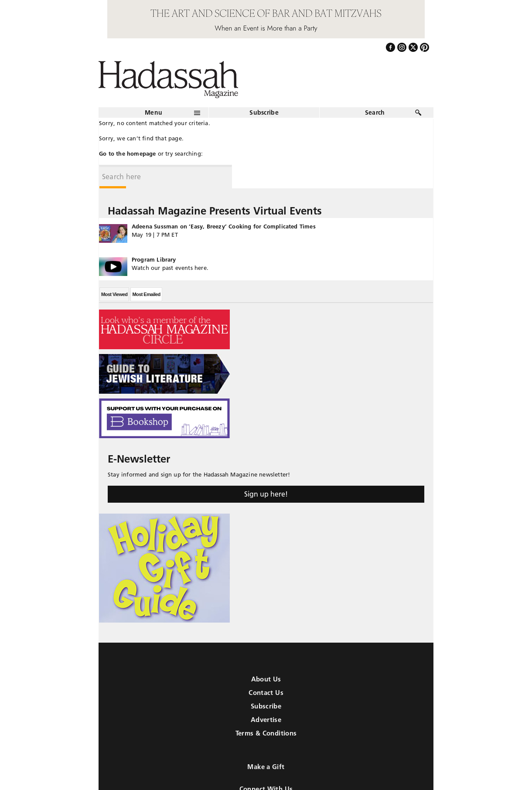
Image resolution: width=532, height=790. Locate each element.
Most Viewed (114, 294)
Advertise (266, 720)
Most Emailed (146, 294)
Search (375, 112)
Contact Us (266, 693)
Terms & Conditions (266, 733)
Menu (153, 112)
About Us (266, 679)
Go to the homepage (128, 153)
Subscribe (264, 112)
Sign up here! (266, 494)
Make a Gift (266, 767)
